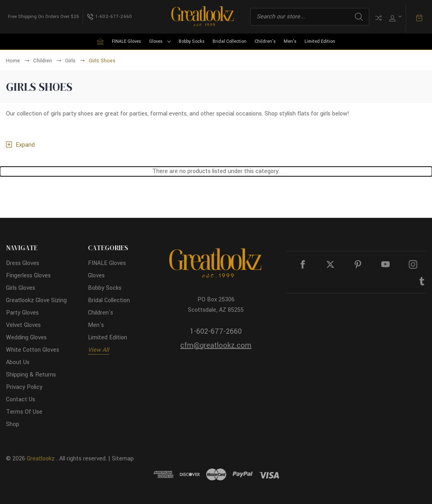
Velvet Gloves (23, 325)
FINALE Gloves (126, 41)
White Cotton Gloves (33, 350)
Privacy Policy (24, 387)
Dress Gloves (23, 263)
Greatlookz (41, 459)
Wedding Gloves (26, 338)
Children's (265, 41)
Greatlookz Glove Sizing (36, 300)
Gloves (160, 41)
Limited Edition (320, 41)
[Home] (100, 42)
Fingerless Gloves (28, 276)
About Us (18, 362)
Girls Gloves (21, 288)
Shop (13, 424)
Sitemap (123, 459)
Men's (290, 41)
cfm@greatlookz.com (216, 345)
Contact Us (21, 399)
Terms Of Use (24, 412)
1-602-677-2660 (216, 331)
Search (359, 17)
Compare (378, 18)
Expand (25, 145)
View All (99, 350)
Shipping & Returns (31, 375)
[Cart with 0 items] (419, 18)
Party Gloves (22, 313)
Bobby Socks (192, 41)
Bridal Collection (230, 41)
